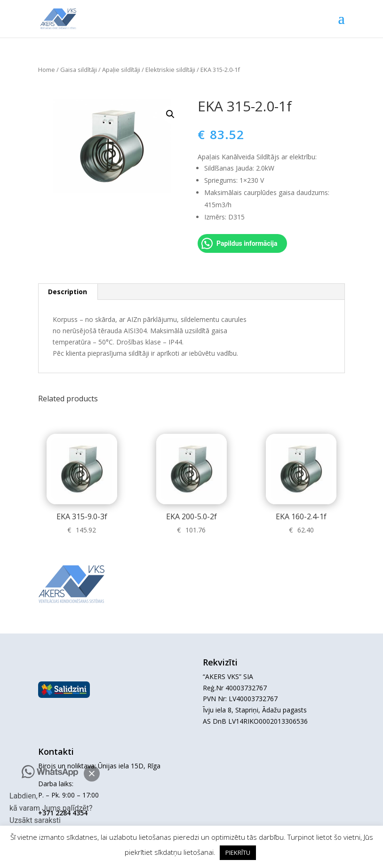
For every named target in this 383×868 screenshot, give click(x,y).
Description (68, 292)
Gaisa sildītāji (79, 70)
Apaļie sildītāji (121, 70)
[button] (92, 774)
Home (47, 70)
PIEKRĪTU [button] (238, 852)
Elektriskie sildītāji (170, 70)
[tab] (68, 292)
